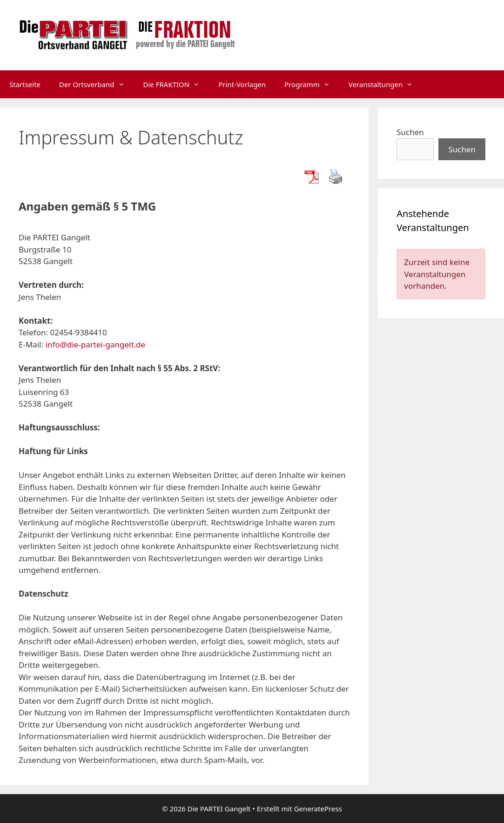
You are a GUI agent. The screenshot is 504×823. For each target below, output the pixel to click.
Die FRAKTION (176, 84)
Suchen (410, 132)
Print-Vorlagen (242, 84)
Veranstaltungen (386, 84)
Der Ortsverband (96, 84)
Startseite (25, 84)
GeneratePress (318, 809)
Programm (312, 84)
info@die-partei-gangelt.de (95, 344)
